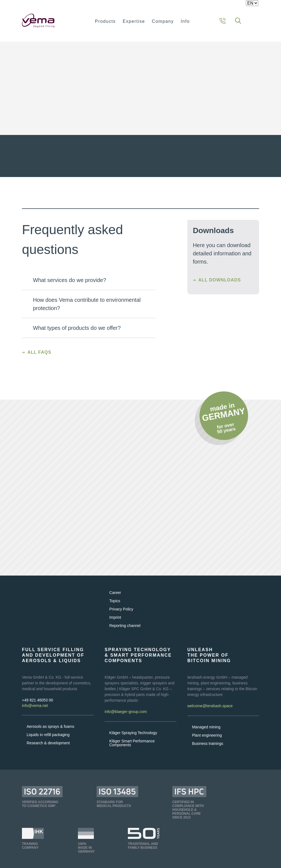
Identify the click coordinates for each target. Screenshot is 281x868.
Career (115, 600)
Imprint (115, 625)
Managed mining (206, 734)
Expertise (134, 21)
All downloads (220, 287)
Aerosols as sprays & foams (50, 734)
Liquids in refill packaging (48, 742)
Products (105, 21)
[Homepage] (47, 21)
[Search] (238, 21)
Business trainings (208, 751)
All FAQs (39, 360)
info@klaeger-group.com (126, 719)
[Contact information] (222, 21)
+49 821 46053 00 (37, 708)
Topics (115, 608)
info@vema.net (35, 713)
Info (185, 21)
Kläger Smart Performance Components (132, 750)
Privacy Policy (121, 617)
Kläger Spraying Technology (133, 740)
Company (163, 21)
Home (28, 51)
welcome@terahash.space (210, 714)
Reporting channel (125, 633)
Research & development (48, 750)
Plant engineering (207, 743)
